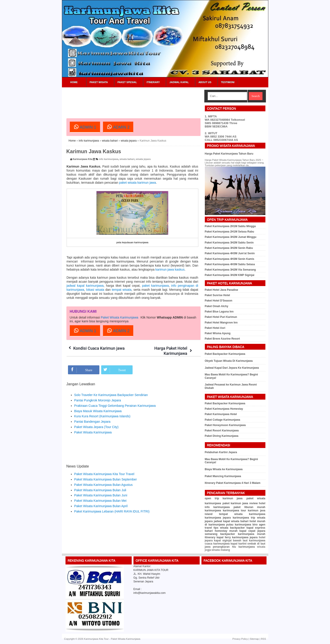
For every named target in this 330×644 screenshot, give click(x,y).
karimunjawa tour (234, 510)
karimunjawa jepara (218, 518)
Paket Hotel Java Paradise (222, 290)
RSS (263, 639)
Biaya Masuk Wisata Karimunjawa (98, 411)
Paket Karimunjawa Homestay (224, 409)
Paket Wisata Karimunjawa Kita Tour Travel (104, 474)
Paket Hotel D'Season (219, 301)
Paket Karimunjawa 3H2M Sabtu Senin (229, 243)
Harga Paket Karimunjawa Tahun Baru (229, 154)
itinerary (210, 537)
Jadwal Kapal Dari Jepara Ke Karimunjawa (232, 368)
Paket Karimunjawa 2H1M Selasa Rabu (229, 232)
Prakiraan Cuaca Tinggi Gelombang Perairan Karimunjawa (115, 406)
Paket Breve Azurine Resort (222, 339)
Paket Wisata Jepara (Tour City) (96, 427)
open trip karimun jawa (224, 498)
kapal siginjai (223, 541)
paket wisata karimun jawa (138, 183)
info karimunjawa (89, 141)
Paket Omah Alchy (217, 306)
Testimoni (228, 82)
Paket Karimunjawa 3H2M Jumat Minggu (231, 237)
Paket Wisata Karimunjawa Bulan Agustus (104, 485)
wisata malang (221, 550)
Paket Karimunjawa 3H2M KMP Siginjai (230, 275)
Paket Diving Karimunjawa (222, 436)
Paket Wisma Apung (218, 333)
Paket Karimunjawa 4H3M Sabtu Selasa (230, 264)
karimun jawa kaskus (170, 269)
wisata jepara (129, 141)
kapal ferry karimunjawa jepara (237, 537)
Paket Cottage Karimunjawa (223, 420)
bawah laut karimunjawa (249, 541)
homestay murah (226, 531)
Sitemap (254, 639)
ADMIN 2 (118, 127)
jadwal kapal (222, 521)
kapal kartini (239, 544)
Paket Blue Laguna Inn (219, 312)
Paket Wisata (99, 82)
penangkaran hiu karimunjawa (234, 547)
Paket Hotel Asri (215, 328)
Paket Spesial (127, 82)
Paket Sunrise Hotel (217, 295)
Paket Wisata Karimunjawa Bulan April (101, 506)
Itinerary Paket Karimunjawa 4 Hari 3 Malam (233, 483)
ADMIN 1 (85, 127)
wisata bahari (110, 141)
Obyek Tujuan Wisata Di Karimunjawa (229, 361)
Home (74, 82)
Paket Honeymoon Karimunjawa (225, 425)
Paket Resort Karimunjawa (222, 431)
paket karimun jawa (235, 503)
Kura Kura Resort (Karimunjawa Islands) (102, 416)
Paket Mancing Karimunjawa (223, 476)
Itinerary (153, 82)
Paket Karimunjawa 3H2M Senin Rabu (229, 248)
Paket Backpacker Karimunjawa (225, 354)
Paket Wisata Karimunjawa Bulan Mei (100, 501)
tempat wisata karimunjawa (242, 514)
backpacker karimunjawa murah (243, 534)
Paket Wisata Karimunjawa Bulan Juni (101, 495)
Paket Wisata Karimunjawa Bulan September (106, 479)
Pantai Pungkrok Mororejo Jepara (98, 400)
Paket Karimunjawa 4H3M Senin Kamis (230, 259)
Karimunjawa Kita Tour (96, 639)
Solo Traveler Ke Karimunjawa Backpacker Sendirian (111, 395)
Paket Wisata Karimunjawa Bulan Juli (100, 490)
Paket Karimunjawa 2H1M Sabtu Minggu (230, 226)
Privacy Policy (240, 639)
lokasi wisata (95, 290)
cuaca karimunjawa (217, 544)
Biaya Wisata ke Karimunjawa (224, 469)
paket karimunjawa (155, 286)
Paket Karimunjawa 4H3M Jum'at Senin (230, 253)
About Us (205, 82)
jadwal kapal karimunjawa (85, 286)
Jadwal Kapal (179, 82)
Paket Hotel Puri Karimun (221, 317)
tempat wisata (122, 290)
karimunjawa (213, 510)
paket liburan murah (249, 507)
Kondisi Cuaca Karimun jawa (99, 348)
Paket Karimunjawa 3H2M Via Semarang (230, 270)
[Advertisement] (148, 100)
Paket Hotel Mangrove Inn (221, 323)
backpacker (237, 528)
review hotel (257, 503)
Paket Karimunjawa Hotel (221, 414)
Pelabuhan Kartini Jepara (221, 452)
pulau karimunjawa (239, 525)
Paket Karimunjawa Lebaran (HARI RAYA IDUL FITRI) (112, 511)
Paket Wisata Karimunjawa (119, 317)
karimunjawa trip (244, 518)
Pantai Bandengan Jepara (92, 422)
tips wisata (221, 528)
